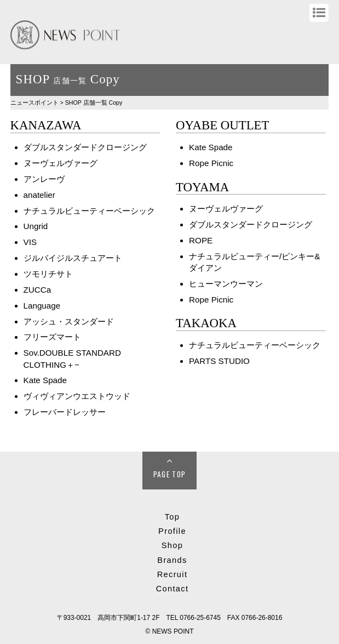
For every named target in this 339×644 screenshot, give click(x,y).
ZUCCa (38, 290)
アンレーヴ (44, 179)
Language (42, 306)
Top (173, 517)
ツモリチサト (48, 274)
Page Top (170, 474)
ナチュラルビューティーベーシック (89, 211)
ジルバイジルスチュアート (73, 258)
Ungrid (36, 226)
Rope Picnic (211, 163)
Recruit (173, 574)
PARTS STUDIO (219, 361)
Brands (172, 560)
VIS (30, 242)
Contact (173, 589)
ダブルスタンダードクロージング (85, 147)
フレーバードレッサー (65, 412)
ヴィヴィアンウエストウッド (77, 396)
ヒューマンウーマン (226, 284)
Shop (172, 545)
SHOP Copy (94, 102)
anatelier (39, 195)
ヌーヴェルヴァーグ (61, 163)
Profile (172, 531)
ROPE (201, 240)
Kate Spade (45, 380)
